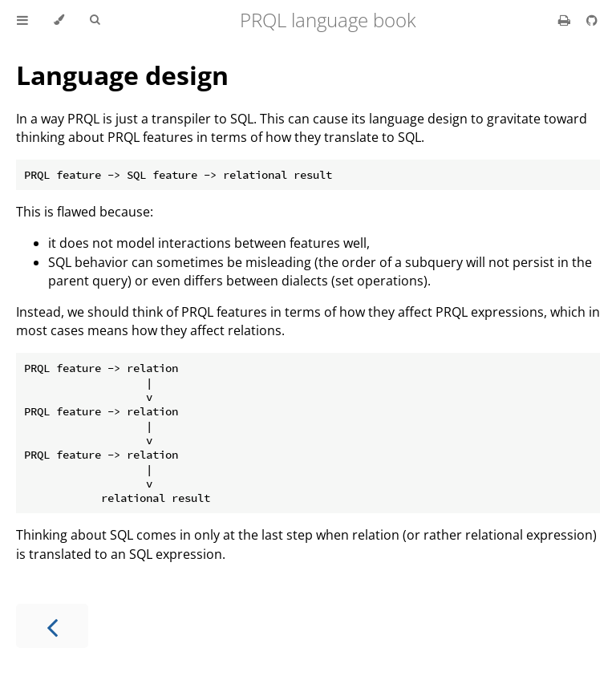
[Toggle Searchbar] (95, 20)
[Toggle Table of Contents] (22, 20)
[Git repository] (592, 20)
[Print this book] (566, 20)
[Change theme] (59, 20)
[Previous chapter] (52, 626)
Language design (122, 75)
